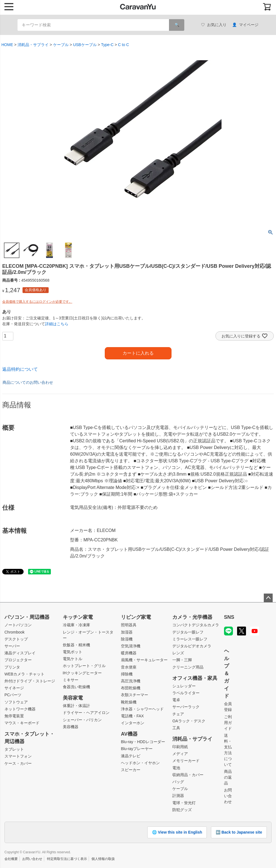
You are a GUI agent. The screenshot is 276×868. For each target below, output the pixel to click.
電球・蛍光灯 (184, 803)
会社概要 (11, 859)
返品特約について (20, 369)
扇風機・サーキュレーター (144, 660)
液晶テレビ (131, 756)
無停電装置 (14, 716)
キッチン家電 (78, 617)
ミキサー (71, 680)
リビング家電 (136, 617)
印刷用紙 (180, 747)
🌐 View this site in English (177, 832)
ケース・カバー (18, 763)
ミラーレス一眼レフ (190, 639)
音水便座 (129, 667)
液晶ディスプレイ (20, 653)
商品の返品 (228, 777)
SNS (229, 617)
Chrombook (14, 632)
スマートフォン (18, 756)
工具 (176, 728)
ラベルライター (186, 693)
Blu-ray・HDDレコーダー (143, 742)
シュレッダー (184, 686)
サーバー (12, 646)
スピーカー (131, 770)
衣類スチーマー (135, 695)
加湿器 (127, 632)
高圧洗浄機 (131, 681)
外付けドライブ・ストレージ (30, 681)
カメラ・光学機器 (192, 617)
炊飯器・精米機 (76, 645)
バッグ (178, 782)
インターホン (133, 723)
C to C (124, 45)
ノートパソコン (18, 625)
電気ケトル (73, 659)
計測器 (178, 796)
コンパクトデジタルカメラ (196, 625)
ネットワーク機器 (20, 709)
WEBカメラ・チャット (24, 674)
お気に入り (214, 25)
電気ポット (73, 652)
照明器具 (129, 625)
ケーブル (61, 45)
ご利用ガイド (228, 723)
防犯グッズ (182, 810)
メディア (180, 754)
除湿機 (127, 639)
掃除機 (127, 674)
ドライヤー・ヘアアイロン (86, 713)
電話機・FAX (132, 716)
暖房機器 (129, 653)
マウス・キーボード (22, 723)
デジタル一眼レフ (188, 632)
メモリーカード (186, 761)
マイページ (245, 25)
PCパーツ (13, 695)
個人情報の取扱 (103, 859)
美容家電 (73, 698)
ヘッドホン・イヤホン (140, 763)
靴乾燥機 (129, 702)
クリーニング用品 (188, 667)
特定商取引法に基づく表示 (67, 859)
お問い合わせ (228, 796)
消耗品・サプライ (33, 45)
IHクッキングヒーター (82, 673)
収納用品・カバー (188, 775)
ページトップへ (268, 598)
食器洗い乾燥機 (76, 687)
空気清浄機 (131, 646)
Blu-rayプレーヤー (137, 749)
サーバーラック (186, 707)
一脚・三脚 (182, 660)
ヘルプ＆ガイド (227, 673)
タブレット (14, 749)
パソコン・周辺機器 (27, 617)
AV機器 (129, 734)
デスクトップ (16, 639)
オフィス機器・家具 (195, 678)
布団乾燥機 (131, 688)
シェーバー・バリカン (82, 720)
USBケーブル (85, 45)
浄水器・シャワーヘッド (142, 709)
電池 (176, 768)
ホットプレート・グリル (84, 666)
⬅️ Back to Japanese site (239, 832)
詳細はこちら (57, 324)
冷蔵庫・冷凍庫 (76, 625)
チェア (178, 714)
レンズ (178, 653)
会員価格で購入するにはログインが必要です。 (37, 302)
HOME (7, 45)
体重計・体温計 (76, 706)
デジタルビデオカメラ (192, 646)
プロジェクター (18, 660)
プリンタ (12, 667)
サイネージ (14, 688)
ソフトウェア (16, 702)
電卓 (176, 700)
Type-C (107, 45)
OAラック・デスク (189, 721)
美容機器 (71, 727)
